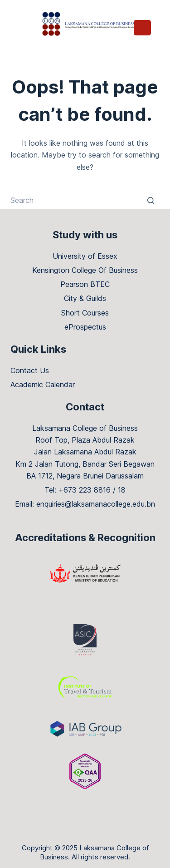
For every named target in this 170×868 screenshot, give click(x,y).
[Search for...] (85, 200)
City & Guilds (85, 298)
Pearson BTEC (85, 284)
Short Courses (85, 313)
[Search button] (151, 200)
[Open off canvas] (142, 28)
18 (122, 490)
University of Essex (85, 256)
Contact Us (30, 370)
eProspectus (85, 327)
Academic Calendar (43, 385)
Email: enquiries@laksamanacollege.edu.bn (85, 504)
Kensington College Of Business (85, 270)
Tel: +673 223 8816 (78, 490)
